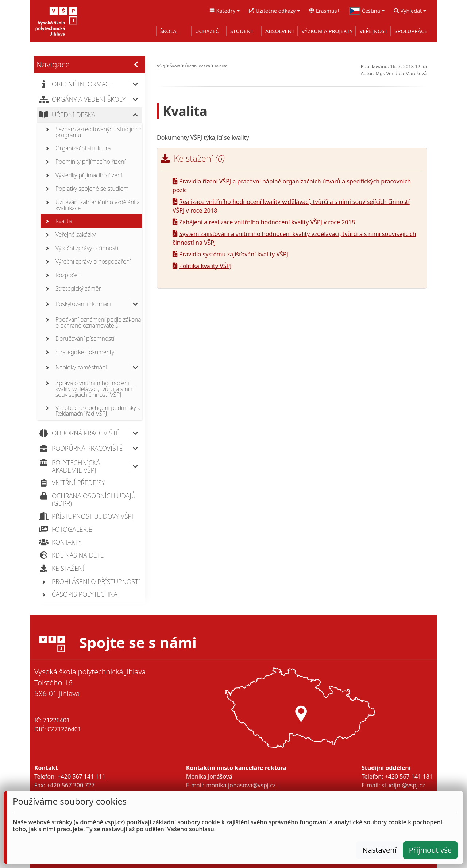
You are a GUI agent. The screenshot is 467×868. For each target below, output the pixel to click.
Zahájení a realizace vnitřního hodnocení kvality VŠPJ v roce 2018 (264, 222)
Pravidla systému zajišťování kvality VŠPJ (230, 254)
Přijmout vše (430, 850)
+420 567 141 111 (81, 776)
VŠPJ (161, 66)
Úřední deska (196, 66)
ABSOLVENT (280, 31)
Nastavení (379, 850)
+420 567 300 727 (71, 785)
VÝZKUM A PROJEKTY (327, 31)
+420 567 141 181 (409, 776)
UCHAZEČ (207, 31)
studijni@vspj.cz (403, 785)
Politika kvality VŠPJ (202, 266)
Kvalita (219, 66)
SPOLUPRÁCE (411, 31)
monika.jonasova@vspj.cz (241, 785)
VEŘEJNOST (374, 31)
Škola (173, 66)
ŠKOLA (168, 31)
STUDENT (242, 31)
